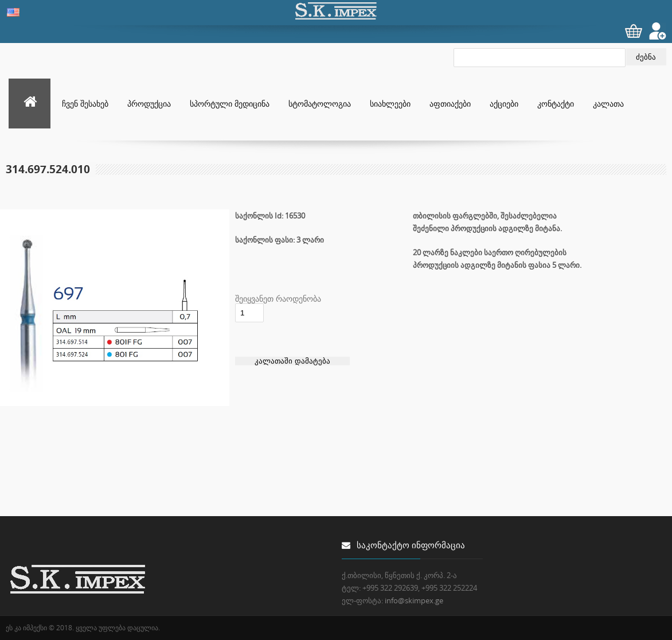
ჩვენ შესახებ (85, 104)
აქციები (504, 104)
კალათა (608, 104)
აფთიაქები (450, 104)
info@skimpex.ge (414, 600)
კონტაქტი (556, 104)
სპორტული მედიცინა (230, 104)
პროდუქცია (149, 104)
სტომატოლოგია (320, 104)
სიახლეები (390, 104)
